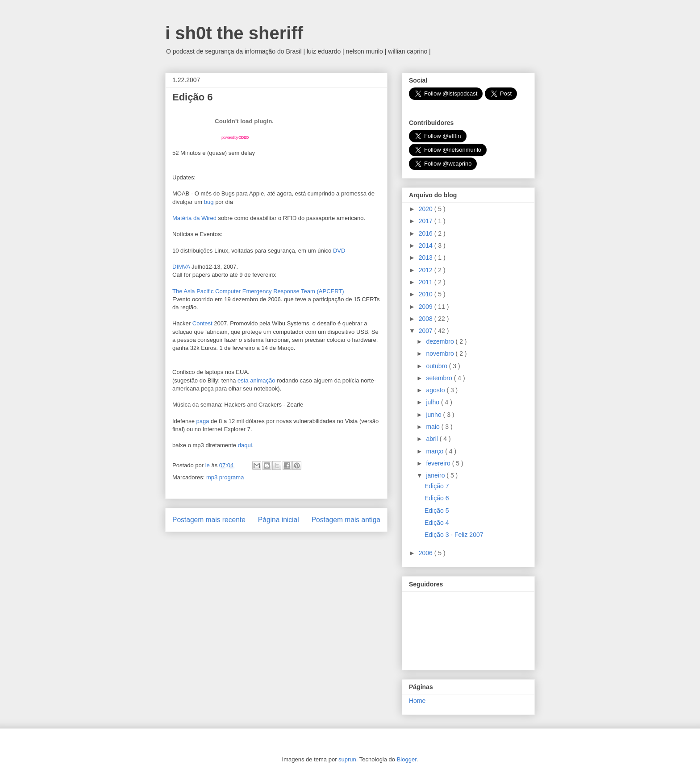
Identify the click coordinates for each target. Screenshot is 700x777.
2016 (427, 233)
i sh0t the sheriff (234, 33)
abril (433, 439)
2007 (427, 331)
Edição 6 (437, 498)
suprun (347, 759)
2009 (427, 307)
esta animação (256, 380)
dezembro (441, 341)
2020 (427, 209)
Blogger (407, 759)
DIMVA (181, 267)
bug (209, 202)
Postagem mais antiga (346, 520)
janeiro (436, 475)
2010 (427, 294)
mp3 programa (225, 477)
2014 (427, 245)
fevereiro (439, 463)
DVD (339, 251)
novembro (441, 353)
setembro (440, 378)
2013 (427, 258)
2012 (427, 270)
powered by (235, 137)
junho (434, 415)
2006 (427, 553)
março (435, 451)
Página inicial (279, 520)
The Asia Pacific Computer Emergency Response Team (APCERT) (258, 291)
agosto (436, 390)
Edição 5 (437, 511)
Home (417, 701)
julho (433, 402)
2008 (427, 319)
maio (433, 427)
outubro (437, 366)
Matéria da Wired (194, 218)
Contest (202, 323)
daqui (245, 445)
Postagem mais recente (209, 520)
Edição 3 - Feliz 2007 (454, 535)
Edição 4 (437, 523)
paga (203, 421)
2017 (427, 221)
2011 (427, 282)
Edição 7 (437, 486)
